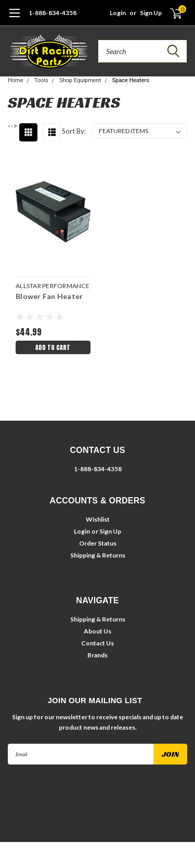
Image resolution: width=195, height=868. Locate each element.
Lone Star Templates (145, 833)
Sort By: (74, 131)
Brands (97, 655)
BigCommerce (67, 833)
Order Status (98, 543)
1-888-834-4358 (53, 13)
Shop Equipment (80, 80)
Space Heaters (131, 80)
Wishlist (98, 519)
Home (16, 80)
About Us (97, 631)
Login (118, 13)
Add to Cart (53, 347)
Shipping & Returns (98, 555)
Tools (41, 80)
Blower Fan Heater (49, 296)
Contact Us (97, 643)
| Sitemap (130, 825)
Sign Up (151, 13)
